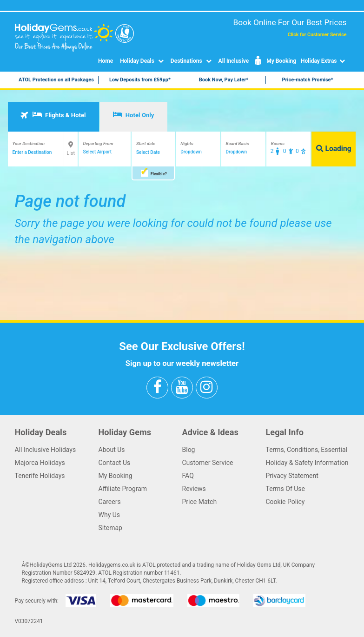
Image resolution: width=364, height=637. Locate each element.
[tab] (53, 117)
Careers (110, 502)
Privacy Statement (292, 476)
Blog (189, 450)
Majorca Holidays (40, 463)
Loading (334, 149)
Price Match (200, 502)
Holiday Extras (324, 61)
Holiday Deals (143, 61)
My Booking (275, 61)
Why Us (109, 515)
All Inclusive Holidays (46, 450)
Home (106, 61)
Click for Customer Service (317, 35)
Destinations (192, 61)
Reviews (194, 489)
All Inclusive (234, 61)
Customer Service (208, 463)
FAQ (188, 476)
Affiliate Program (123, 489)
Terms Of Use (286, 489)
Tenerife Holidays (40, 476)
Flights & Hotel (53, 115)
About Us (112, 450)
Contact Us (115, 463)
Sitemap (110, 528)
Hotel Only (134, 115)
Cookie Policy (285, 502)
